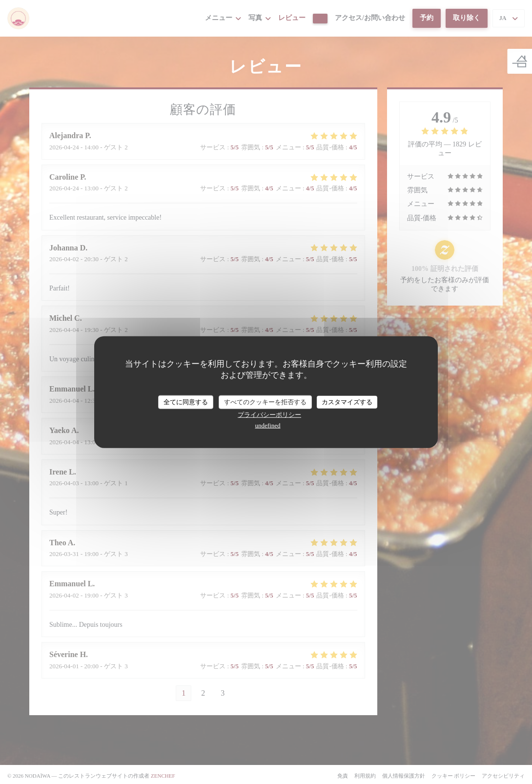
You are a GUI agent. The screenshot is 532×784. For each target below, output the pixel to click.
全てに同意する (186, 402)
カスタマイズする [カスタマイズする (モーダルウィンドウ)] (347, 402)
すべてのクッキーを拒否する (265, 402)
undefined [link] (268, 425)
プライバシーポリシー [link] (269, 414)
